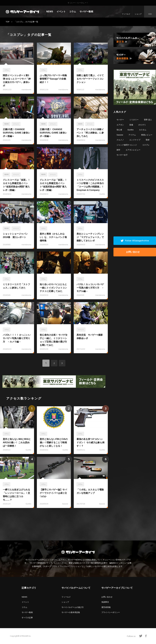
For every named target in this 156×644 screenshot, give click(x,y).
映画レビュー (147, 135)
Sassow (120, 135)
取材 (148, 140)
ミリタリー (134, 120)
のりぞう (142, 125)
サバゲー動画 (86, 12)
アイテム (132, 135)
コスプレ (146, 145)
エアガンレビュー (133, 150)
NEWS (50, 12)
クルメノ (120, 140)
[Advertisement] (54, 523)
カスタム (143, 130)
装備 (131, 125)
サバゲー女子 (122, 155)
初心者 (119, 130)
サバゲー (120, 120)
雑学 (118, 150)
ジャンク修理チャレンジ (127, 145)
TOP (8, 22)
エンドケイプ (135, 140)
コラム (73, 12)
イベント (61, 12)
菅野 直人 (148, 120)
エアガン (120, 125)
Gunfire (131, 130)
